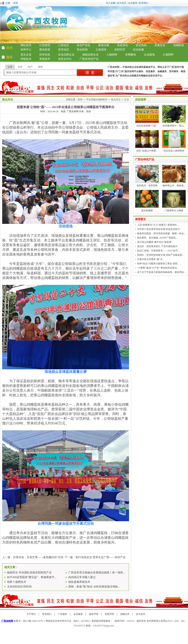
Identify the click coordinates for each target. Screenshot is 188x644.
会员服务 (133, 3)
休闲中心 (26, 50)
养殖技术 (45, 59)
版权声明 (94, 614)
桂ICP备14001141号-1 (34, 621)
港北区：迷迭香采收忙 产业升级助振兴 (157, 246)
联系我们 (144, 3)
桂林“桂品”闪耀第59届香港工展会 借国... (158, 264)
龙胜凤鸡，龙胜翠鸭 (147, 186)
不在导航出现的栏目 (97, 100)
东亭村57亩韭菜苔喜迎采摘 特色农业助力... (159, 229)
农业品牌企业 (66, 55)
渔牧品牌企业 (90, 55)
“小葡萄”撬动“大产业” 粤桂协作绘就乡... (158, 268)
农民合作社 (65, 59)
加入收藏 (111, 3)
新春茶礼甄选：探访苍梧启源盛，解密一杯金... (161, 233)
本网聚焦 (131, 55)
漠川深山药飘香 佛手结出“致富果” (155, 242)
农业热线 (141, 45)
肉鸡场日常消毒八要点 (82, 577)
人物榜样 (112, 55)
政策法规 (104, 45)
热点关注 (116, 100)
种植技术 (26, 59)
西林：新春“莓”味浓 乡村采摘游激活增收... (94, 587)
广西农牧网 (7, 621)
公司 (10, 67)
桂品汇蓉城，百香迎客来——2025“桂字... (158, 251)
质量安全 (160, 45)
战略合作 (125, 614)
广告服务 (62, 614)
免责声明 (109, 614)
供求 (20, 67)
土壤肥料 (168, 55)
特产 (30, 67)
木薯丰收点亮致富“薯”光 (150, 259)
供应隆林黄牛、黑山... (174, 126)
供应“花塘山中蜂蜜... (147, 151)
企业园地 (149, 55)
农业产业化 (84, 45)
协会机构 (82, 50)
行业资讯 (45, 45)
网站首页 (26, 45)
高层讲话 (122, 45)
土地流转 (101, 50)
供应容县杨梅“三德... (147, 126)
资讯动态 (63, 50)
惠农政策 (45, 50)
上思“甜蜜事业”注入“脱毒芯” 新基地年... (158, 225)
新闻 (40, 67)
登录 (16, 3)
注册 (8, 3)
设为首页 (122, 3)
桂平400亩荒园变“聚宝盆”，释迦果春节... (32, 577)
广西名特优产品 (89, 59)
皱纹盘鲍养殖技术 (79, 582)
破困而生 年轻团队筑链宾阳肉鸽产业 (29, 573)
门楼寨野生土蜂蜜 (174, 211)
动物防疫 (179, 45)
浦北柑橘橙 (147, 211)
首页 (80, 100)
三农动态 (63, 45)
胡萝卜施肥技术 (17, 582)
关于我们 (31, 614)
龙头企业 (26, 55)
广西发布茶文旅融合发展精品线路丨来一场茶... (97, 573)
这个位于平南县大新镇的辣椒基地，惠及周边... (161, 272)
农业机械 (138, 50)
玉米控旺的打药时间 (19, 587)
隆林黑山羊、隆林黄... (174, 186)
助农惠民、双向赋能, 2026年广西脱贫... (157, 238)
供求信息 (45, 55)
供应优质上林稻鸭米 (174, 151)
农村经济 (120, 50)
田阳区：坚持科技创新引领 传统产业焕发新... (160, 255)
